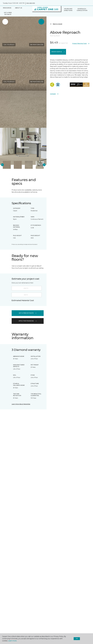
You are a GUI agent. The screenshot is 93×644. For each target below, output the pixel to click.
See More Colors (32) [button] (37, 45)
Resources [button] (7, 8)
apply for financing (28, 321)
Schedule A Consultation (82, 10)
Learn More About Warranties (21, 404)
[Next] (44, 165)
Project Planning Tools (81, 44)
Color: (9, 45)
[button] (63, 14)
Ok (77, 639)
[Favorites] (65, 14)
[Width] (27, 295)
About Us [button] (19, 8)
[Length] (27, 288)
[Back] (2, 165)
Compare (54, 94)
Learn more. (12, 641)
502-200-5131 (31, 3)
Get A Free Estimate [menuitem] (8, 13)
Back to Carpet (56, 24)
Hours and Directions (68, 10)
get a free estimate (28, 313)
